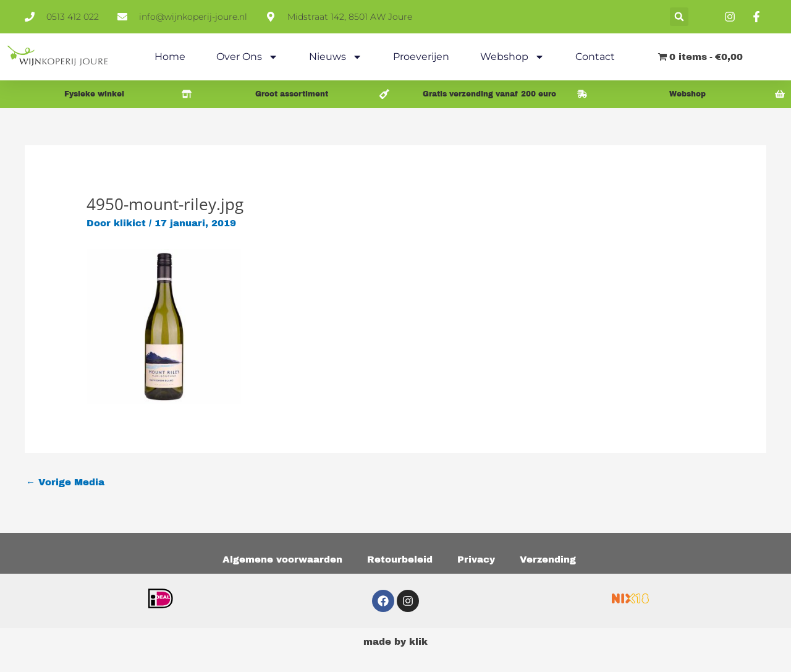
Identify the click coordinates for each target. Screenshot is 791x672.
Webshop (512, 57)
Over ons (247, 57)
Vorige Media (65, 482)
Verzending (548, 559)
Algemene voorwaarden (282, 559)
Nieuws (336, 57)
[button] (679, 17)
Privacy (476, 559)
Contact (595, 57)
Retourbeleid (400, 559)
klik (418, 642)
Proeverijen (421, 57)
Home (170, 57)
